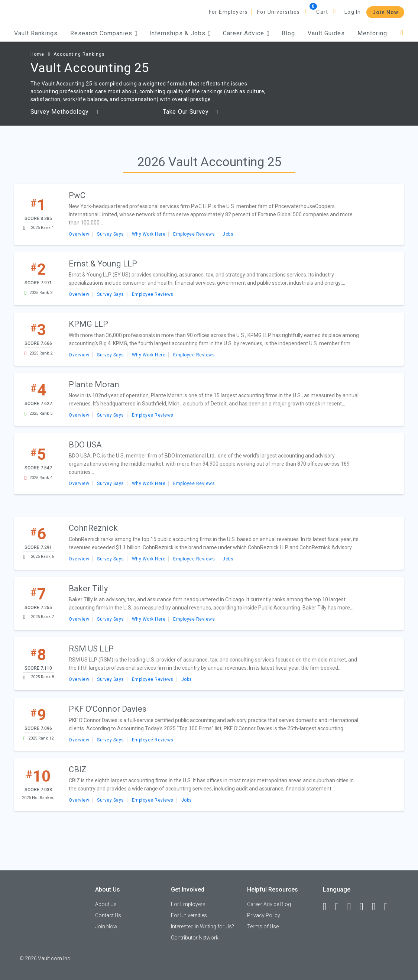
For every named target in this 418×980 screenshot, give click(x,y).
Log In (353, 12)
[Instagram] (365, 907)
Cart (322, 12)
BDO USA (85, 445)
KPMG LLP (88, 324)
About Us (106, 904)
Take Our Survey (190, 112)
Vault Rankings (36, 33)
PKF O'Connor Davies (108, 709)
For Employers (229, 12)
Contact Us (108, 915)
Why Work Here (149, 234)
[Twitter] (353, 907)
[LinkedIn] (340, 907)
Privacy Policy (264, 915)
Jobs (228, 234)
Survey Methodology (64, 112)
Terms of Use (263, 926)
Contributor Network (195, 938)
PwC (77, 195)
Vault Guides (326, 33)
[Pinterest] (377, 907)
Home (37, 54)
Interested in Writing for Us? (202, 926)
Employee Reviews (194, 234)
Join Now (385, 12)
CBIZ (78, 769)
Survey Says (111, 234)
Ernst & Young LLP (103, 264)
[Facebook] (328, 907)
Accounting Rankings (79, 54)
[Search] (402, 33)
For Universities (278, 12)
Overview (79, 234)
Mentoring (372, 33)
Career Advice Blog (269, 904)
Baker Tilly (88, 588)
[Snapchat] (389, 907)
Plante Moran (94, 384)
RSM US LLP (91, 649)
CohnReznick (93, 528)
